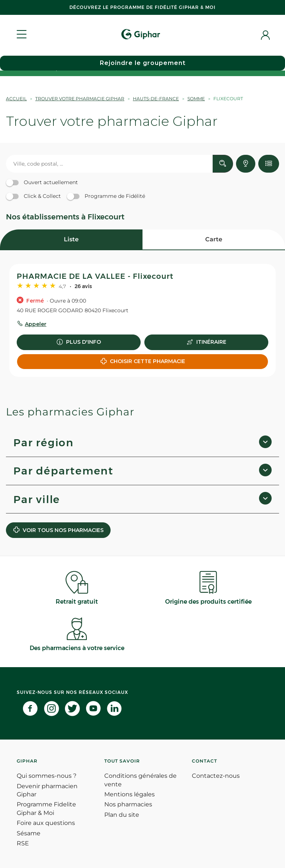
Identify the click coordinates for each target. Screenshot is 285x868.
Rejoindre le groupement (143, 63)
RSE (23, 843)
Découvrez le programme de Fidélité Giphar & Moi (142, 7)
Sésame (29, 833)
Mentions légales (130, 794)
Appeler (36, 324)
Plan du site (122, 815)
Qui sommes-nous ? (47, 776)
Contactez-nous (216, 776)
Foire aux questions (46, 823)
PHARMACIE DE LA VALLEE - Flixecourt (95, 276)
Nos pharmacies (128, 804)
